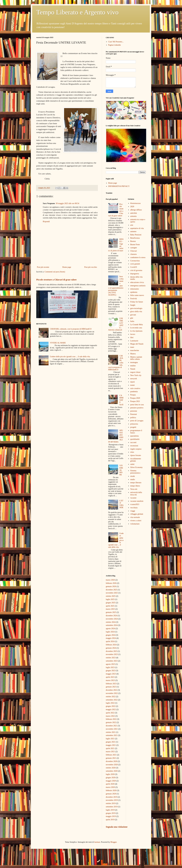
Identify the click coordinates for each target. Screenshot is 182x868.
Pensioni (134, 414)
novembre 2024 (112, 619)
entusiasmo (135, 289)
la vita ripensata (136, 331)
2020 (132, 207)
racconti (133, 442)
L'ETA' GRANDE (121, 504)
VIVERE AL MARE (58, 343)
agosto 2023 (110, 664)
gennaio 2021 (111, 758)
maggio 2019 (111, 816)
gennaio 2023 (111, 687)
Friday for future (137, 302)
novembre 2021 (112, 729)
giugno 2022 (111, 706)
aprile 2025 (110, 606)
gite (132, 318)
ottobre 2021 (111, 732)
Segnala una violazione (117, 827)
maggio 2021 (111, 745)
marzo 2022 (110, 716)
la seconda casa (136, 328)
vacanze (133, 498)
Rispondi (46, 222)
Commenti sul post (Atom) (55, 272)
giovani (133, 315)
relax (132, 452)
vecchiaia (134, 508)
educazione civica (137, 282)
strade (133, 476)
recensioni (134, 446)
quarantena (134, 436)
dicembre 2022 (112, 690)
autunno (133, 231)
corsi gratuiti (135, 264)
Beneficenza (135, 238)
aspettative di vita (137, 228)
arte (132, 225)
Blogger (113, 842)
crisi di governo (136, 270)
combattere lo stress (138, 257)
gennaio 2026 (111, 586)
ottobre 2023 (111, 658)
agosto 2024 (110, 629)
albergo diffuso (136, 210)
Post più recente (43, 267)
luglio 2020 (110, 774)
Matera (133, 354)
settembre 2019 (112, 807)
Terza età (134, 489)
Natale (133, 369)
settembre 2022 (112, 700)
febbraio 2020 (111, 790)
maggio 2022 (111, 709)
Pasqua (133, 395)
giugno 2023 (111, 671)
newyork (134, 379)
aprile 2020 (110, 784)
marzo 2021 (110, 752)
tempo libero (135, 486)
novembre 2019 (112, 800)
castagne (134, 248)
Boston (133, 241)
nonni (133, 385)
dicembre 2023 (112, 651)
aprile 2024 (110, 641)
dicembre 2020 (112, 761)
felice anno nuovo (137, 295)
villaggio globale (137, 514)
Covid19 (134, 267)
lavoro (133, 334)
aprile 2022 (110, 713)
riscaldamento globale (136, 460)
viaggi (133, 511)
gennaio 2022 (111, 722)
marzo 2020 (110, 787)
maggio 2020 (111, 781)
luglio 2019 (110, 810)
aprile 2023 (110, 677)
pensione (134, 411)
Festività (134, 299)
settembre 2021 (112, 735)
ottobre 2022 (111, 697)
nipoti (133, 382)
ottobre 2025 (111, 596)
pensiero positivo (137, 408)
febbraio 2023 (111, 684)
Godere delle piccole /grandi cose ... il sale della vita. (70, 357)
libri (132, 337)
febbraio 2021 (111, 755)
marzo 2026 (110, 580)
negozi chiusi (135, 372)
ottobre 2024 (111, 622)
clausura (134, 254)
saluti (132, 464)
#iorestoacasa (135, 203)
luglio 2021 (110, 739)
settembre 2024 (112, 625)
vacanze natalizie (137, 501)
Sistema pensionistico (135, 472)
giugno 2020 (111, 778)
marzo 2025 (110, 609)
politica (133, 418)
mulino (133, 366)
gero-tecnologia (136, 308)
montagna (134, 362)
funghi (133, 305)
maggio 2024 (111, 638)
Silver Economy (137, 467)
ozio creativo (135, 388)
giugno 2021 (111, 742)
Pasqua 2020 (135, 398)
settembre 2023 (112, 661)
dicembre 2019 (112, 797)
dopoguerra (135, 274)
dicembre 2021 (112, 726)
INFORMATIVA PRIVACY (119, 186)
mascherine (135, 350)
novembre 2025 (112, 593)
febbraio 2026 (111, 583)
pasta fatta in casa (137, 405)
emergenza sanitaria (138, 286)
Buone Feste (135, 245)
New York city (136, 375)
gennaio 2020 (111, 794)
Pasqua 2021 (135, 401)
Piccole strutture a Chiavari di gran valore (56, 280)
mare (132, 347)
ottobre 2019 (111, 803)
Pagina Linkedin (115, 45)
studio (133, 479)
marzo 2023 (110, 680)
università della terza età (136, 494)
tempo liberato (136, 483)
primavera (134, 424)
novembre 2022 (112, 693)
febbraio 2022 (111, 719)
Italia (132, 321)
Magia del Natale (137, 344)
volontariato (135, 524)
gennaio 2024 (111, 648)
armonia (133, 216)
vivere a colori (136, 521)
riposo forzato (136, 455)
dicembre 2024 (112, 616)
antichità (134, 213)
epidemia (134, 292)
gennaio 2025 (111, 612)
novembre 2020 (112, 765)
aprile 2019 (110, 820)
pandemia (134, 392)
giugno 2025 (111, 603)
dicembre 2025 (112, 590)
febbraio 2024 (111, 645)
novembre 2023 (112, 654)
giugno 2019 (111, 813)
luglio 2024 (110, 632)
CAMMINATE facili (121, 400)
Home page (67, 267)
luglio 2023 (110, 667)
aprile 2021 (110, 748)
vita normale (135, 517)
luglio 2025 (110, 599)
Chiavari (134, 251)
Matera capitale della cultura (136, 358)
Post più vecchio (91, 267)
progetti (133, 427)
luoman (97, 842)
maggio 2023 (111, 674)
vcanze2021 (135, 504)
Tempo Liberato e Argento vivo (77, 12)
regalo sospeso (136, 449)
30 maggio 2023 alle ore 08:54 (67, 203)
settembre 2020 (112, 771)
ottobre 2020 (111, 768)
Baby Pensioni (136, 235)
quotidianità (135, 439)
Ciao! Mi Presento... (116, 42)
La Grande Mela (137, 325)
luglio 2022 (110, 703)
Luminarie (134, 341)
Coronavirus (135, 261)
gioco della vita (136, 311)
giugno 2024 (111, 635)
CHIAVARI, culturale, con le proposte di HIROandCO (71, 329)
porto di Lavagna (137, 421)
